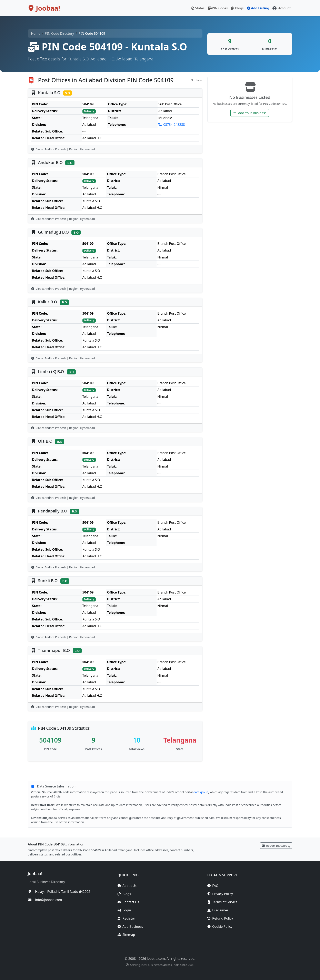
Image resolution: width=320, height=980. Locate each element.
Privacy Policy (220, 894)
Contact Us (128, 902)
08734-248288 (172, 125)
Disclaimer (218, 910)
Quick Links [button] (128, 875)
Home (36, 33)
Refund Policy (220, 918)
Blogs (237, 8)
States (198, 8)
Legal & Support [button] (223, 875)
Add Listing (258, 8)
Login (124, 910)
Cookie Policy (220, 927)
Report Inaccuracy (276, 846)
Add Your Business (250, 113)
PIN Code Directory (59, 33)
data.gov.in (201, 792)
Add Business (130, 927)
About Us (127, 886)
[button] (282, 8)
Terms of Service (222, 902)
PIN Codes (218, 8)
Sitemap (126, 935)
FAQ (213, 886)
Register (126, 918)
